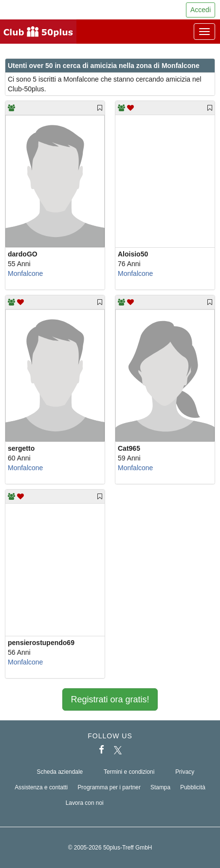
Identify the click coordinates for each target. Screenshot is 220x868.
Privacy (185, 772)
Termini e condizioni (129, 772)
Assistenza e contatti (41, 787)
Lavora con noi (85, 803)
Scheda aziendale (60, 772)
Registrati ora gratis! (110, 699)
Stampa (160, 787)
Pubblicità (193, 787)
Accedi (201, 10)
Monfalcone (25, 273)
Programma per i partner (109, 787)
